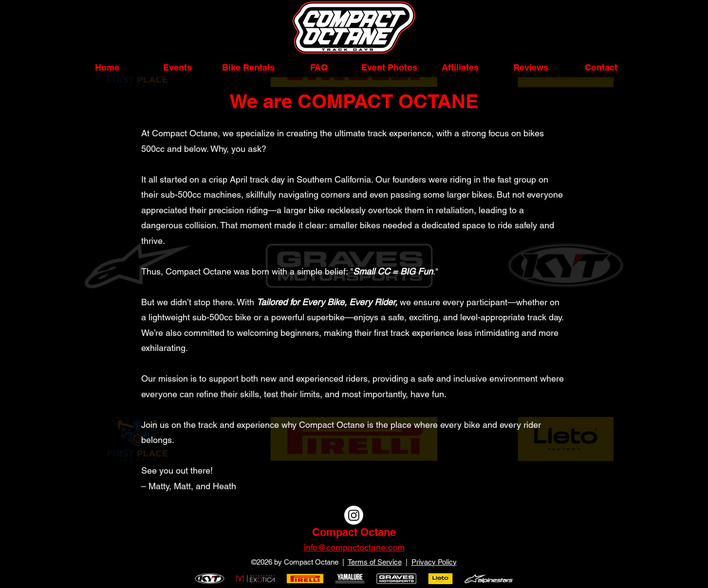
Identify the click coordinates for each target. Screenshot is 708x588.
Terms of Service (375, 562)
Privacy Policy (434, 562)
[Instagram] (354, 515)
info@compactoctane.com (354, 547)
